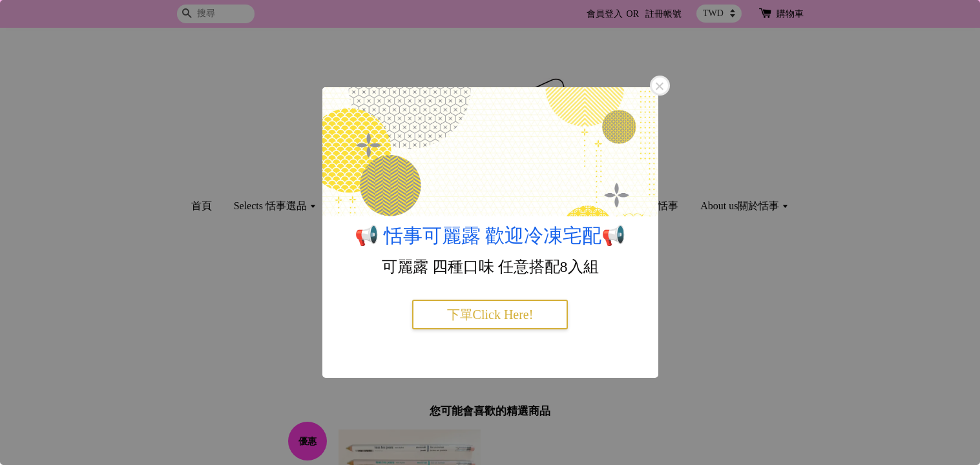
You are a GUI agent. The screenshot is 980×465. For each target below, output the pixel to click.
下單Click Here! (490, 315)
